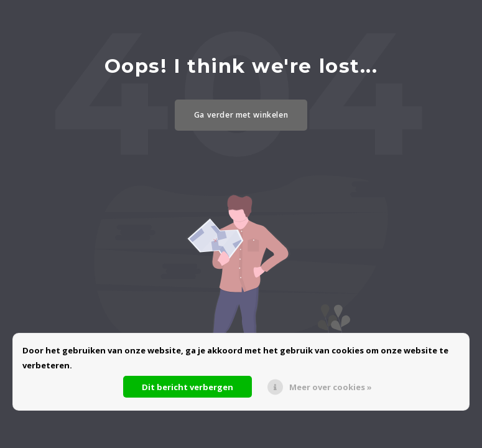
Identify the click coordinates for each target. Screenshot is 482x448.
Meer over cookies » (331, 387)
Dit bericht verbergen (188, 387)
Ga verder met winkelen (241, 115)
